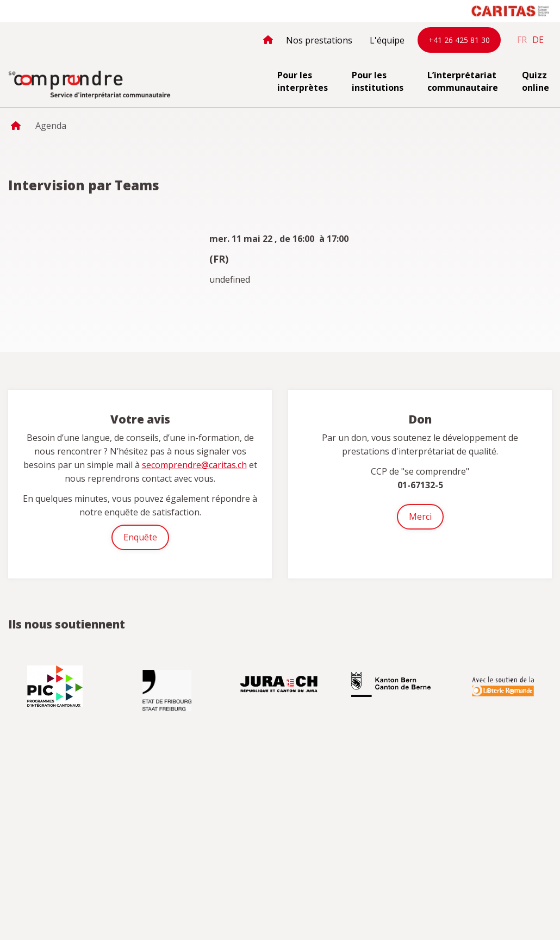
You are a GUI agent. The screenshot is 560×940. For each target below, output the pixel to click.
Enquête (140, 537)
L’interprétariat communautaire (463, 81)
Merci (420, 516)
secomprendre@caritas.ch (194, 465)
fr (522, 40)
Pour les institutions (378, 81)
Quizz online (536, 81)
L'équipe (387, 40)
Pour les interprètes (303, 81)
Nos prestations (319, 40)
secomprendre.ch (90, 85)
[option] (56, 686)
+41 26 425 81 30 (459, 40)
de (538, 40)
